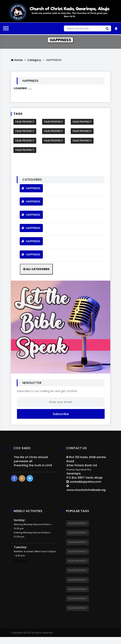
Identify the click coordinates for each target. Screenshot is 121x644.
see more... (21, 561)
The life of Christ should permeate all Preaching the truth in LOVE (33, 461)
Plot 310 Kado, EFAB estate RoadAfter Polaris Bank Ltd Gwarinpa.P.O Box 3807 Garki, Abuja (87, 473)
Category (34, 60)
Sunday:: (33, 528)
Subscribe (61, 414)
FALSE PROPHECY (25, 122)
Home (17, 60)
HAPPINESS (31, 188)
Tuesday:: (35, 551)
